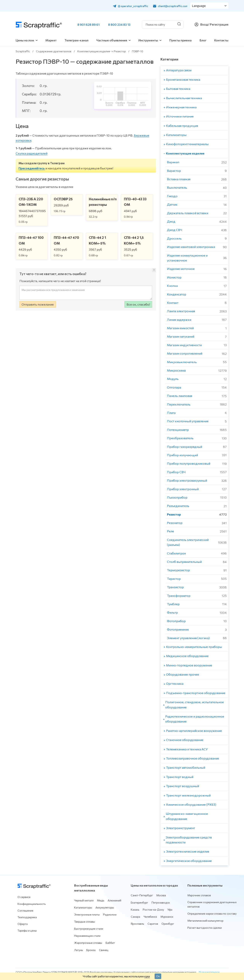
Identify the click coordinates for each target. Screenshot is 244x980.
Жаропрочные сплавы (88, 943)
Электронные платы (87, 914)
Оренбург (168, 924)
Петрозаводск (161, 902)
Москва (161, 895)
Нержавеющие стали (87, 936)
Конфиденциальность (32, 904)
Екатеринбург (139, 902)
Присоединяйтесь (32, 168)
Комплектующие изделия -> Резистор (102, 51)
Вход (204, 24)
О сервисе (24, 897)
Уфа (170, 910)
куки (147, 976)
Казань (135, 910)
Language (199, 6)
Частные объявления (112, 40)
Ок (158, 976)
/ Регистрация (218, 24)
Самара (135, 917)
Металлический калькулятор (205, 921)
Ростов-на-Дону (153, 910)
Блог (203, 40)
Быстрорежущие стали (89, 929)
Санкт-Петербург (142, 895)
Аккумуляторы (105, 907)
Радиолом (110, 914)
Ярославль (137, 924)
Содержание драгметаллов (54, 51)
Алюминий (114, 900)
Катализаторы (83, 907)
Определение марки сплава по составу (212, 914)
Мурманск (167, 917)
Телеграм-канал (77, 40)
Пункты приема (180, 40)
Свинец (104, 950)
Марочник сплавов (199, 895)
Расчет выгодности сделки (205, 928)
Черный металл (84, 900)
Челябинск (150, 917)
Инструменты (148, 40)
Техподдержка (27, 917)
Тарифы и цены (27, 931)
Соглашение (25, 910)
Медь (101, 900)
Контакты (221, 40)
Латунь (79, 950)
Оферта (23, 924)
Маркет (51, 40)
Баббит (110, 943)
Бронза (91, 950)
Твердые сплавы (85, 922)
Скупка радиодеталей (32, 153)
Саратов (153, 924)
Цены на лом (25, 40)
